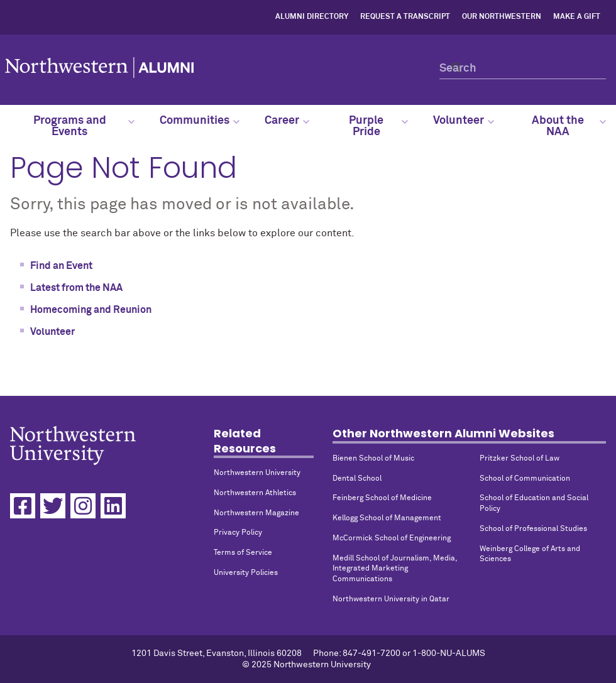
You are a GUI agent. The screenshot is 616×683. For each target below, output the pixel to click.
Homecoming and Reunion (91, 310)
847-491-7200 (371, 653)
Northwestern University (257, 473)
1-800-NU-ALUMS (449, 653)
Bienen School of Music (373, 459)
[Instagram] (83, 506)
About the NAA (569, 126)
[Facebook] (23, 506)
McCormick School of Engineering (392, 538)
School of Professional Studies (533, 529)
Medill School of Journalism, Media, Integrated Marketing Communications (395, 569)
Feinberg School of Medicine (382, 498)
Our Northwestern (502, 17)
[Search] (523, 68)
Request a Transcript (405, 17)
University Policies (246, 573)
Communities (200, 121)
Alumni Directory (312, 17)
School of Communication (525, 479)
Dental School (357, 479)
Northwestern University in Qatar (391, 599)
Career (287, 121)
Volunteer (464, 121)
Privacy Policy (238, 533)
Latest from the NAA (76, 288)
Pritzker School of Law (520, 459)
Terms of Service (243, 553)
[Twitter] (53, 506)
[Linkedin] (113, 506)
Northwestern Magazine (256, 513)
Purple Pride (378, 126)
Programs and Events (84, 126)
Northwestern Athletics (255, 493)
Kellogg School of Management (387, 518)
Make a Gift (577, 17)
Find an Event (61, 266)
